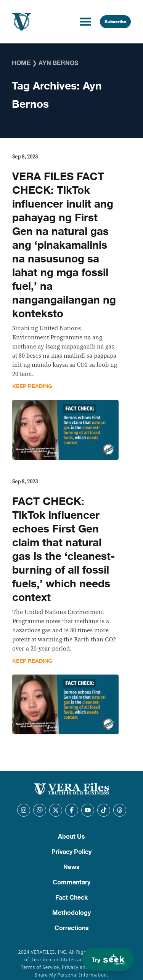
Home (21, 63)
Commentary (71, 882)
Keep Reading (32, 386)
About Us (71, 837)
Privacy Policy (71, 852)
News (71, 867)
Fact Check (71, 898)
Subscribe (115, 22)
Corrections (72, 928)
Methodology (71, 913)
